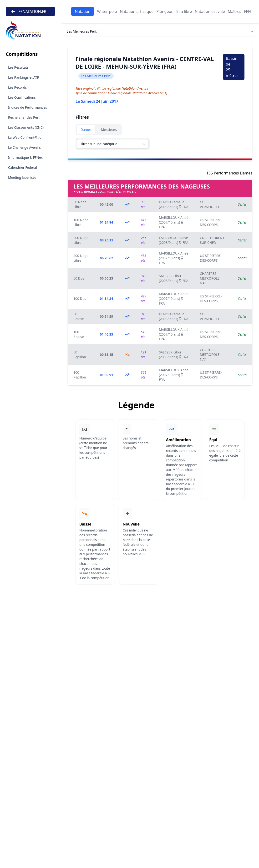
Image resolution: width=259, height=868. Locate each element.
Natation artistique (137, 11)
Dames (86, 130)
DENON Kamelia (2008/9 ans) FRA (174, 204)
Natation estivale (210, 11)
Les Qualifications (22, 97)
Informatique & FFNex (25, 157)
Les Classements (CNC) (26, 127)
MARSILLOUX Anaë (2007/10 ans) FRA (174, 222)
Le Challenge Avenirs (24, 147)
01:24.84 (107, 222)
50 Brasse (79, 316)
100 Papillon (80, 375)
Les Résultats (18, 67)
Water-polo (107, 11)
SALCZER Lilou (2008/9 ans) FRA (174, 278)
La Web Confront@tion (26, 137)
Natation (83, 11)
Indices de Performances (28, 107)
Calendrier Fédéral (23, 167)
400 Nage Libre (81, 258)
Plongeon (165, 11)
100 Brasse (79, 334)
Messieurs (109, 130)
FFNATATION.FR (29, 11)
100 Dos (80, 299)
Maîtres (234, 11)
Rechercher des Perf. (24, 117)
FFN (247, 11)
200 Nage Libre (81, 240)
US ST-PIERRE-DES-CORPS (211, 222)
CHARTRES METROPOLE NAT (210, 278)
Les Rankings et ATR (24, 77)
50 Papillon (80, 355)
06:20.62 (107, 258)
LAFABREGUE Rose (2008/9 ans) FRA (174, 240)
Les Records (17, 87)
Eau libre (184, 11)
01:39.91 (107, 375)
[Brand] (30, 31)
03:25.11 (107, 240)
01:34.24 (107, 299)
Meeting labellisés (22, 177)
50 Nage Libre (80, 204)
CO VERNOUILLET (211, 204)
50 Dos (79, 278)
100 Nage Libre (81, 222)
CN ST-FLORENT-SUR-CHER (213, 240)
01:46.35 (107, 334)
